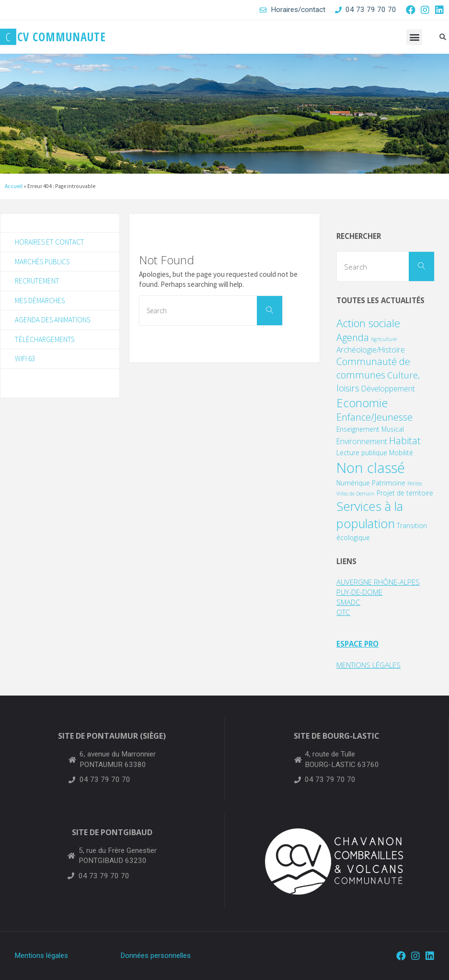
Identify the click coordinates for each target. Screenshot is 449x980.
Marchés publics (42, 262)
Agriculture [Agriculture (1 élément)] (384, 339)
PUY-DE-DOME (360, 592)
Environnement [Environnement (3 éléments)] (362, 441)
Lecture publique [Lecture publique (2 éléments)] (362, 453)
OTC (344, 612)
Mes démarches (40, 301)
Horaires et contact (50, 242)
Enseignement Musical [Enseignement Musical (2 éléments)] (370, 429)
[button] (414, 37)
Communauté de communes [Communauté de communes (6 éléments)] (373, 368)
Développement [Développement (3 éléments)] (388, 389)
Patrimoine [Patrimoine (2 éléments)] (389, 483)
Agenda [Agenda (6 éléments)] (353, 337)
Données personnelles (155, 956)
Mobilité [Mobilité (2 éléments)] (401, 453)
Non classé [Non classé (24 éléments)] (371, 468)
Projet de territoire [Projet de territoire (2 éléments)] (405, 493)
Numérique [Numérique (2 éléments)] (353, 483)
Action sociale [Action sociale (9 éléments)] (368, 323)
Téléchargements (45, 339)
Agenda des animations (52, 320)
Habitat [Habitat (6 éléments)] (405, 441)
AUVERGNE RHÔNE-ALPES (378, 582)
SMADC (348, 602)
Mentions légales (41, 956)
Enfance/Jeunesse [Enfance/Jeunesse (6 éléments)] (374, 417)
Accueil (14, 186)
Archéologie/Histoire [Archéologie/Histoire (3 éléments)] (371, 350)
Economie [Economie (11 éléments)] (362, 403)
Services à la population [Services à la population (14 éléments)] (370, 515)
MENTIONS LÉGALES (369, 665)
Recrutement (37, 281)
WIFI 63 (25, 359)
